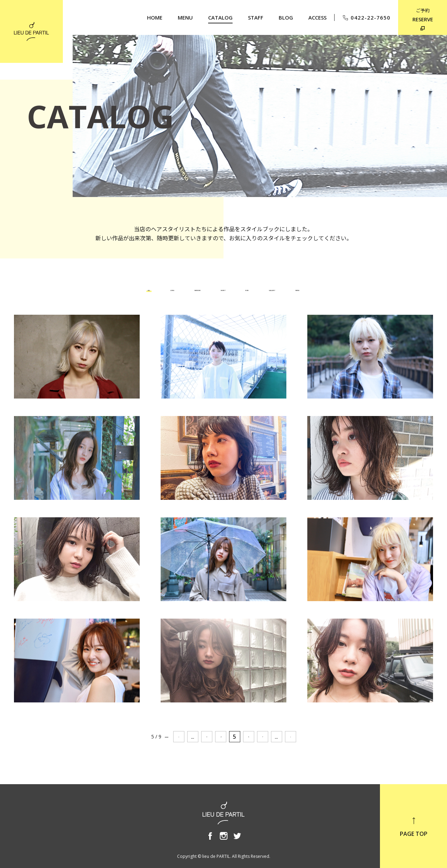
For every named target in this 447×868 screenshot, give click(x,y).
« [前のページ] (179, 737)
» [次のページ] (291, 737)
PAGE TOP (414, 827)
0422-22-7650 (366, 18)
